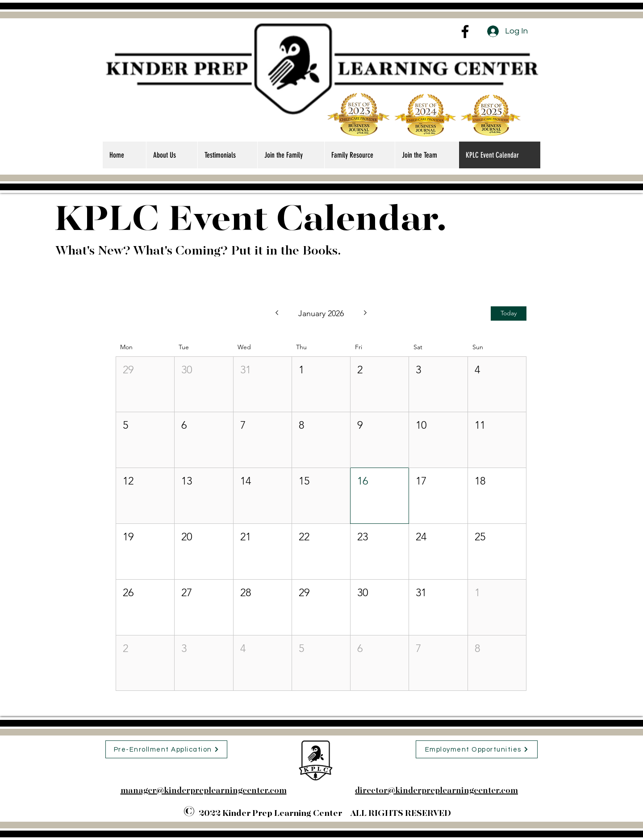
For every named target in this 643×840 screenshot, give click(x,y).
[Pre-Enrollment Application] (166, 749)
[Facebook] (465, 31)
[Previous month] (277, 313)
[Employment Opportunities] (477, 749)
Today (509, 313)
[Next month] (365, 313)
